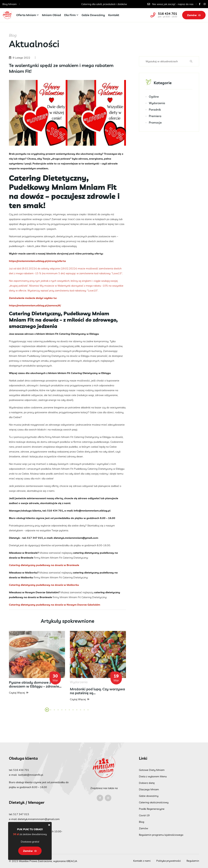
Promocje (155, 123)
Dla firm (70, 15)
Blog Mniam (10, 4)
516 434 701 (168, 14)
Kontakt (114, 15)
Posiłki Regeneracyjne (152, 809)
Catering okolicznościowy (154, 802)
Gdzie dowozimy (93, 15)
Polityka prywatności (169, 861)
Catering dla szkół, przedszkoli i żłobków (104, 4)
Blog (142, 822)
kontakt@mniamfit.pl (31, 775)
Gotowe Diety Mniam (152, 770)
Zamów (194, 15)
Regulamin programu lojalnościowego (161, 835)
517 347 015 (21, 814)
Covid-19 (144, 815)
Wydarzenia (157, 103)
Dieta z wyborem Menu (153, 776)
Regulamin (193, 861)
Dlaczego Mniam (149, 789)
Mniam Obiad (51, 15)
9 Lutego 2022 (21, 58)
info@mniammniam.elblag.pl (92, 511)
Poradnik (155, 110)
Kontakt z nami (142, 861)
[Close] (49, 825)
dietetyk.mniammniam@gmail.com (76, 538)
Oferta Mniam (26, 15)
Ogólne (154, 97)
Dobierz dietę (147, 783)
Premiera (155, 116)
